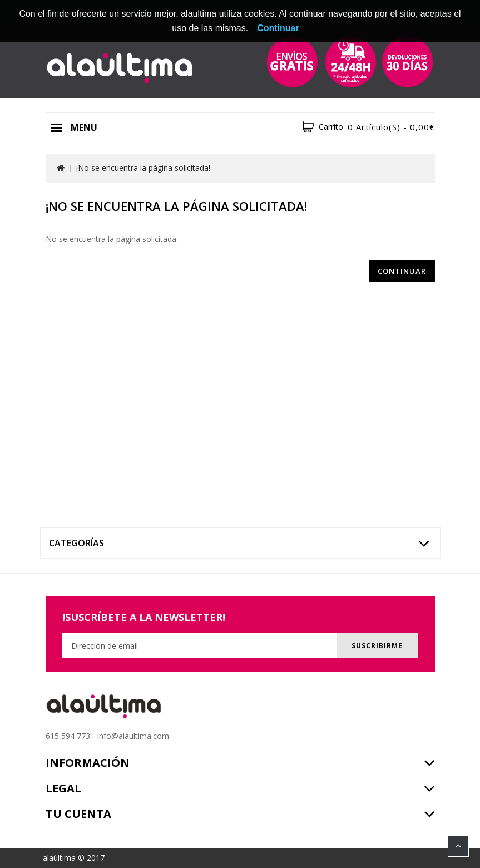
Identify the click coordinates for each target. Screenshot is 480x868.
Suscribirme (375, 646)
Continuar (402, 271)
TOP (458, 846)
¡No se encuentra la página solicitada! (143, 168)
